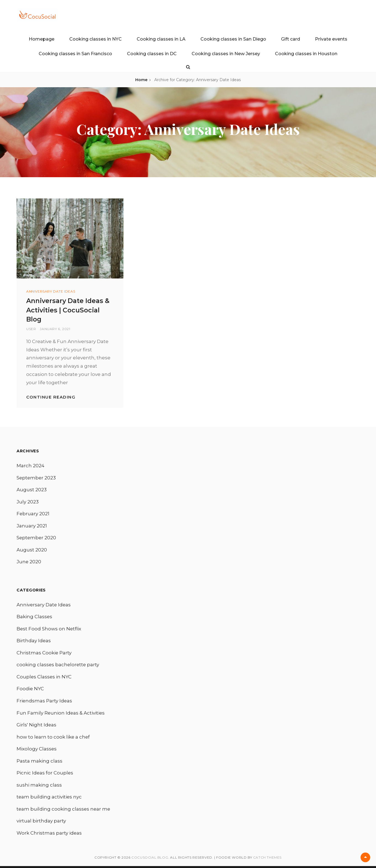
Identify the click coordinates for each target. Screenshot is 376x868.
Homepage (42, 39)
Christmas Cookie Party (44, 654)
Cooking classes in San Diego (233, 39)
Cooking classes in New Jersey (226, 54)
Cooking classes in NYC (96, 39)
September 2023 (37, 478)
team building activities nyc (49, 798)
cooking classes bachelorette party (58, 665)
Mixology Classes (37, 750)
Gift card (291, 39)
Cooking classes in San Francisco (75, 54)
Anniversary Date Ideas (51, 291)
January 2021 (32, 526)
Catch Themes (267, 859)
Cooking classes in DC (152, 54)
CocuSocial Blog (150, 859)
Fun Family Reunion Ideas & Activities (61, 714)
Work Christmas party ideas (49, 835)
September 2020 (37, 538)
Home (141, 80)
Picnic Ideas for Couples (45, 774)
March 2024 (31, 466)
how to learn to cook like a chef (54, 738)
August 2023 (32, 490)
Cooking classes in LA (161, 39)
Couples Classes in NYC (44, 678)
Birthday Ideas (34, 641)
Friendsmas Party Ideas (45, 702)
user (31, 329)
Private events (331, 39)
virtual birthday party (41, 822)
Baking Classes (35, 617)
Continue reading (51, 397)
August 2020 (32, 550)
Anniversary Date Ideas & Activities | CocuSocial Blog (70, 310)
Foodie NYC (30, 690)
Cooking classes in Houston (306, 54)
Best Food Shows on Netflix (49, 629)
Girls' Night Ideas (37, 726)
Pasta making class (39, 762)
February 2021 (33, 514)
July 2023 (28, 502)
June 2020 (29, 562)
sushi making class (39, 786)
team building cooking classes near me (64, 810)
